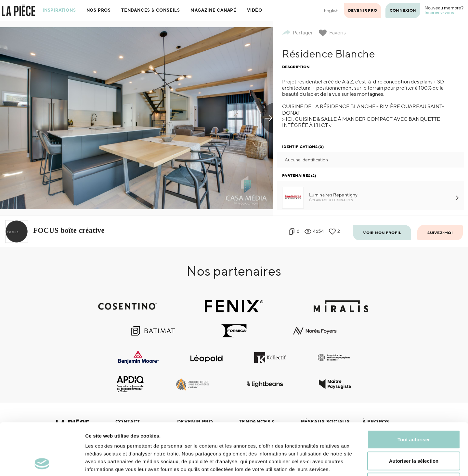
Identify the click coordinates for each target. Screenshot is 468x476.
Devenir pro (363, 10)
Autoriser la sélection (414, 412)
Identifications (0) (303, 147)
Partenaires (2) (299, 175)
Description (296, 67)
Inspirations (59, 10)
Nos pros (99, 10)
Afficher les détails (358, 463)
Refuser (414, 433)
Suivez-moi (440, 233)
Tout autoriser (414, 391)
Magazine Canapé (214, 10)
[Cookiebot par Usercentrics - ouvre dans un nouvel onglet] (42, 463)
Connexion (403, 10)
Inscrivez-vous (439, 13)
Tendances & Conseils (151, 10)
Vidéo (255, 10)
